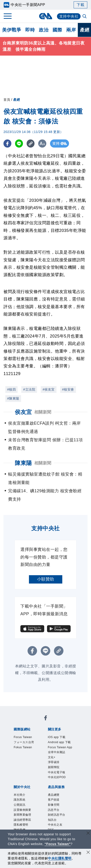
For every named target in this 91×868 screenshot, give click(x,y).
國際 (57, 30)
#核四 (11, 389)
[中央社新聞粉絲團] (46, 719)
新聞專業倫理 (23, 818)
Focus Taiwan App (61, 748)
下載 (80, 5)
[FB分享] (8, 144)
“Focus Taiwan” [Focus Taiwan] (58, 844)
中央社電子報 (57, 774)
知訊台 (53, 824)
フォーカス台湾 (25, 743)
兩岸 (71, 30)
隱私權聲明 (22, 829)
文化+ (52, 758)
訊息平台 (54, 813)
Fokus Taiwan (24, 748)
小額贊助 (46, 579)
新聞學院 (54, 769)
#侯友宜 (49, 389)
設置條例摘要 (23, 813)
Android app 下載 (60, 743)
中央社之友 (56, 829)
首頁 (7, 100)
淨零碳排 (54, 764)
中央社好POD (58, 779)
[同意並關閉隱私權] (88, 853)
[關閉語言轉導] (88, 834)
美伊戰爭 (12, 30)
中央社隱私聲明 (60, 858)
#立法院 (29, 389)
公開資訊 (20, 808)
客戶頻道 (54, 803)
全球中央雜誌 (57, 753)
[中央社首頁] (45, 16)
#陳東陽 (13, 398)
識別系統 (20, 803)
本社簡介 (20, 797)
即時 (30, 30)
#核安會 (68, 389)
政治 (44, 30)
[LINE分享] (19, 144)
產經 (17, 100)
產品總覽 (54, 797)
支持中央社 (69, 16)
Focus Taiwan (24, 737)
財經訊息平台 (57, 818)
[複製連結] (31, 144)
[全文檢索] (85, 17)
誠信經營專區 (23, 824)
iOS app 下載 (57, 737)
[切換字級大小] (43, 144)
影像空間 (54, 808)
